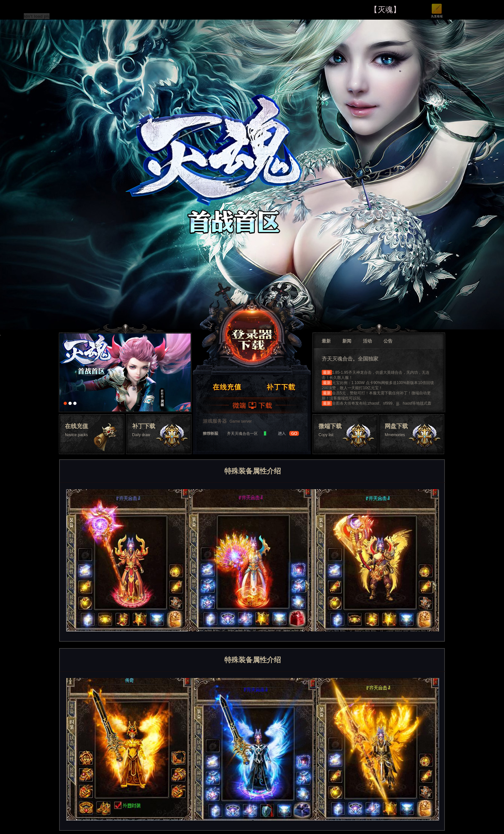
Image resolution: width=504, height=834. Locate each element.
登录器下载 (252, 333)
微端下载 (252, 405)
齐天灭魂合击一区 (242, 434)
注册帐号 (227, 387)
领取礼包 (281, 387)
